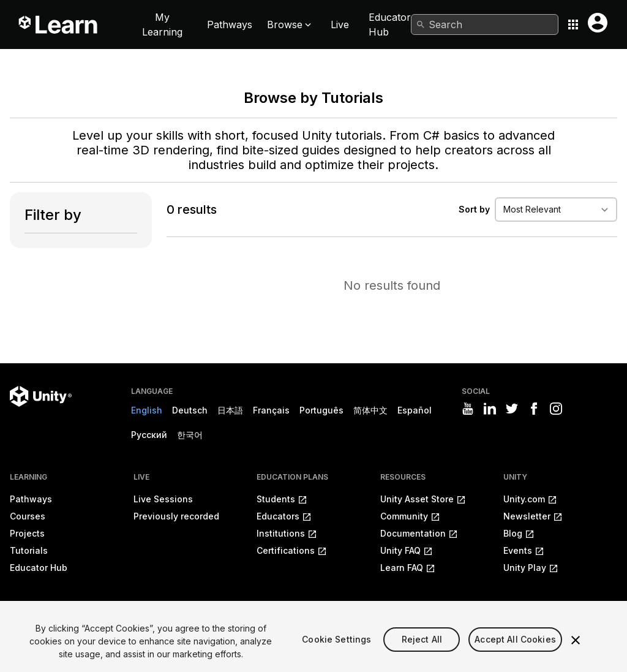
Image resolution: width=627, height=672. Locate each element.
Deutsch (190, 410)
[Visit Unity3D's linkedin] (490, 409)
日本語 (230, 410)
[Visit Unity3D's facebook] (534, 409)
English (147, 410)
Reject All (422, 650)
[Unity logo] (41, 396)
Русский (149, 435)
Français (271, 410)
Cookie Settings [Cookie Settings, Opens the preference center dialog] (336, 650)
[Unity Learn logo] (59, 25)
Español (415, 410)
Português (321, 410)
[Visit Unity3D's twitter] (512, 409)
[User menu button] (598, 23)
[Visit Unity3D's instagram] (556, 409)
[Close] (576, 651)
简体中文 (370, 410)
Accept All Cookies (515, 650)
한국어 (190, 435)
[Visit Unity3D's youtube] (468, 409)
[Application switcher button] (573, 25)
